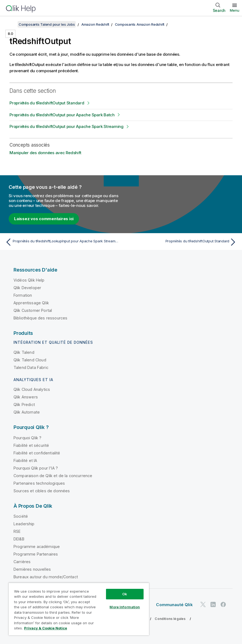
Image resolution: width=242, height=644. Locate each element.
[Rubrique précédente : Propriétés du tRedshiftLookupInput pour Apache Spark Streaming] (61, 242)
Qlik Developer (27, 288)
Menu (235, 10)
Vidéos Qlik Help (29, 280)
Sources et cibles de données (42, 491)
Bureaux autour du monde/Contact (46, 577)
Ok (125, 594)
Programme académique (37, 546)
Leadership (24, 524)
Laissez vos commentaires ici (44, 219)
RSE (17, 531)
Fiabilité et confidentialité (37, 453)
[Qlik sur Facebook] (223, 604)
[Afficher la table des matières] (11, 24)
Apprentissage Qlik (31, 303)
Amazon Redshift (95, 24)
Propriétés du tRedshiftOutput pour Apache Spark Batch (62, 115)
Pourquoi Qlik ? (27, 438)
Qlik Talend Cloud (30, 360)
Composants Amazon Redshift (140, 24)
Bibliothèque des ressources (40, 318)
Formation (23, 295)
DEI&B (19, 539)
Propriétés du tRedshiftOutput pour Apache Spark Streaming (67, 126)
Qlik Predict (24, 404)
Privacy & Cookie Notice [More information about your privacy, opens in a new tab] (46, 628)
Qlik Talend (24, 352)
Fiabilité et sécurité (31, 445)
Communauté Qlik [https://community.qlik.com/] (174, 605)
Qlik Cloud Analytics (32, 389)
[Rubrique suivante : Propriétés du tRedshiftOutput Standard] (181, 242)
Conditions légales (170, 619)
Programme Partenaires (36, 554)
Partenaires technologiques (39, 483)
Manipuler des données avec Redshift (45, 153)
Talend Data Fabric (31, 367)
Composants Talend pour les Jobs (47, 24)
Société (21, 516)
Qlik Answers (26, 397)
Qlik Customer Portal (33, 310)
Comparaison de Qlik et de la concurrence (53, 476)
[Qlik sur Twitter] (203, 604)
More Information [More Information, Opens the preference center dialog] (125, 607)
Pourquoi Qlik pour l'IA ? (36, 468)
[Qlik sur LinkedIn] (213, 604)
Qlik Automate (27, 412)
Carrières (22, 562)
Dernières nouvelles (32, 569)
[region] (79, 609)
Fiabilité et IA (25, 460)
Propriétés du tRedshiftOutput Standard (47, 103)
